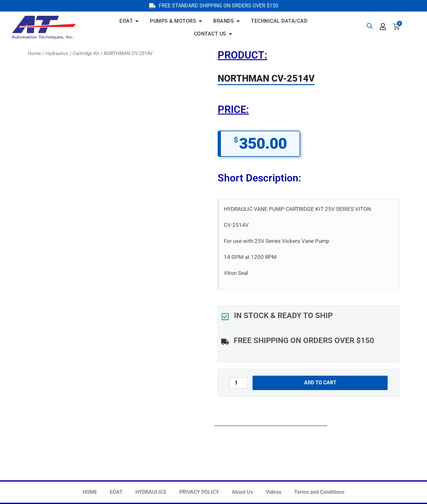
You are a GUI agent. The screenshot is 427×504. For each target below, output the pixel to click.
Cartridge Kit (86, 53)
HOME (90, 492)
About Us (242, 492)
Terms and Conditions (319, 492)
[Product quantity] (238, 383)
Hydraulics (57, 53)
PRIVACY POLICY (199, 492)
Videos (274, 492)
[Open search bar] (370, 26)
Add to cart (320, 383)
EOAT (116, 492)
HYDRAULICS (151, 492)
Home (34, 53)
